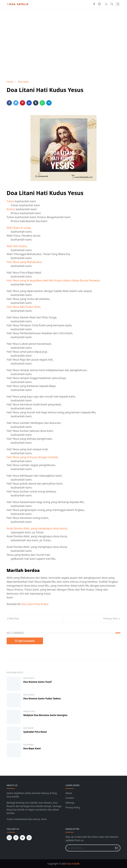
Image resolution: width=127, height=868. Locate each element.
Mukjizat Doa (29, 711)
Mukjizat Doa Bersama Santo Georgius (45, 715)
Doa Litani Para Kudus (35, 604)
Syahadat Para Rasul (35, 732)
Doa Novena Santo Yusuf (37, 682)
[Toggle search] (112, 4)
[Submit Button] (116, 848)
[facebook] (94, 4)
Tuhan (11, 201)
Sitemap (70, 803)
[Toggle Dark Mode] (106, 4)
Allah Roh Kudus (17, 246)
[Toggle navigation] (118, 4)
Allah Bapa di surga (19, 228)
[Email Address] (89, 848)
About (69, 793)
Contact (70, 798)
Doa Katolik (28, 728)
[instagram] (99, 4)
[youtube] (9, 838)
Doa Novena (29, 678)
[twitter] (22, 838)
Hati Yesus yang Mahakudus (24, 262)
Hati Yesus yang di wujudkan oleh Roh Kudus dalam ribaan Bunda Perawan (53, 280)
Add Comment (25, 641)
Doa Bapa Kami (32, 748)
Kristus (11, 209)
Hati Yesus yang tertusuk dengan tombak (32, 457)
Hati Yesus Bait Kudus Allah (23, 307)
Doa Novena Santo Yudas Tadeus (42, 698)
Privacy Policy (73, 807)
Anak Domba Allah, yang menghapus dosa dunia (37, 528)
